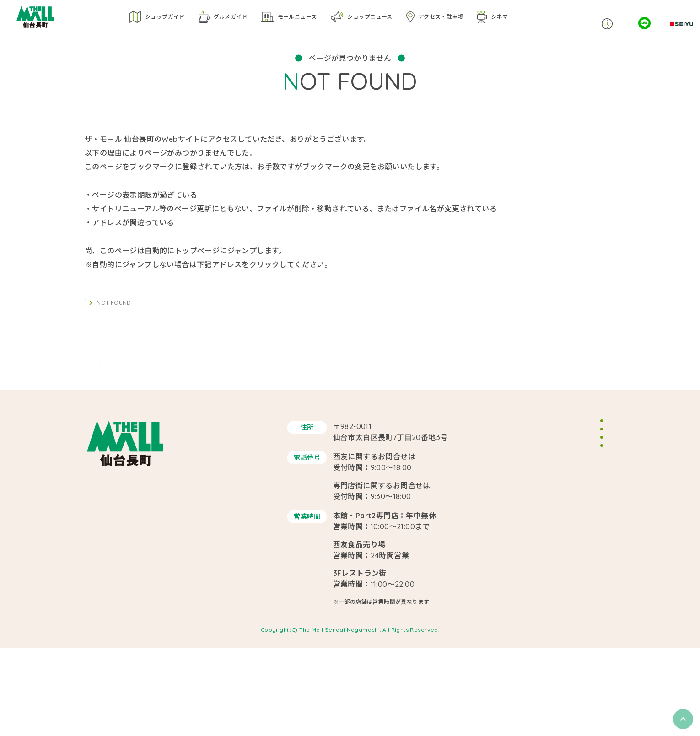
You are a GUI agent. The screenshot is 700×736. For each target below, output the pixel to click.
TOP (90, 316)
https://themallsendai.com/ (134, 278)
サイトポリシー (555, 531)
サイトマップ (551, 550)
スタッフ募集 (551, 511)
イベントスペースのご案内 (571, 492)
